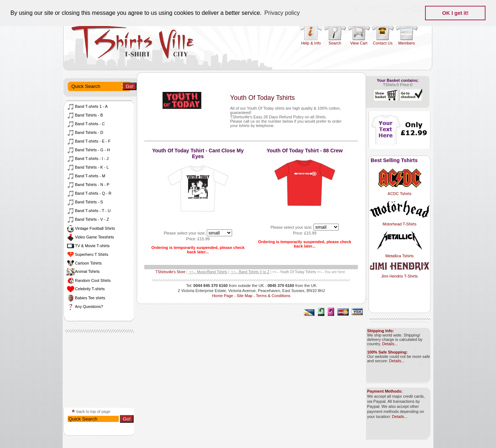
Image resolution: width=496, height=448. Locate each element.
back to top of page (91, 411)
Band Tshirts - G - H (88, 150)
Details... (390, 344)
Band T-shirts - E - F (88, 141)
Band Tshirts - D (85, 132)
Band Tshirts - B (85, 115)
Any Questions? (85, 307)
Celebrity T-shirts (85, 289)
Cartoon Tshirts (84, 263)
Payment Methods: (385, 391)
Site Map (245, 296)
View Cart (359, 43)
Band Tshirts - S (85, 202)
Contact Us (383, 43)
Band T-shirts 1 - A (87, 106)
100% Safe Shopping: (387, 352)
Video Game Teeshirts (90, 237)
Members (407, 43)
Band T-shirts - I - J (87, 159)
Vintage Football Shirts (91, 228)
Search (335, 43)
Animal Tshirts (83, 271)
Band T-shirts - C (85, 124)
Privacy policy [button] (282, 13)
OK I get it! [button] (455, 13)
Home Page (223, 296)
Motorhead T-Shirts (400, 222)
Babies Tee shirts (86, 298)
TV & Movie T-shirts (88, 246)
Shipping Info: (381, 331)
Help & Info (311, 43)
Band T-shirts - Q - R (89, 193)
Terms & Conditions (273, 296)
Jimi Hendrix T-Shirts (400, 274)
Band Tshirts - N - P (88, 185)
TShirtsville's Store (170, 272)
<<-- (208, 272)
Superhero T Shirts (87, 254)
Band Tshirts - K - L (87, 167)
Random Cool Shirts (88, 280)
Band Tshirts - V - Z (88, 219)
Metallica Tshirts (400, 254)
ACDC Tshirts (400, 191)
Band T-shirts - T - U (88, 211)
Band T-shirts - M (86, 176)
